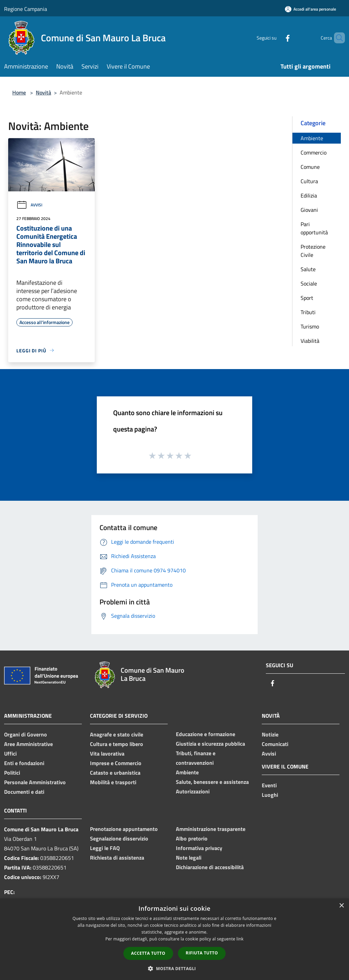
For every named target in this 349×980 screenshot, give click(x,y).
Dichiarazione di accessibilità (210, 867)
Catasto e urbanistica (115, 773)
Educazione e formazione (206, 734)
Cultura (309, 181)
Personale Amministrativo (35, 782)
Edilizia (309, 195)
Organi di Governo (26, 734)
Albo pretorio (192, 838)
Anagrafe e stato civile (117, 734)
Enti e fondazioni (24, 763)
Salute (308, 269)
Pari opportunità (314, 228)
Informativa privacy (199, 848)
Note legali (189, 858)
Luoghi (270, 795)
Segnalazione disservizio (119, 838)
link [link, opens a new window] (240, 939)
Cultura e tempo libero (117, 744)
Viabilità (310, 341)
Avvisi (29, 205)
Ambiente (312, 138)
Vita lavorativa (107, 754)
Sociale (309, 283)
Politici (12, 773)
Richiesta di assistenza (117, 858)
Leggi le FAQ (105, 848)
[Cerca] (337, 38)
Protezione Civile (313, 251)
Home (19, 92)
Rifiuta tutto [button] (202, 953)
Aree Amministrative (28, 744)
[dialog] (174, 939)
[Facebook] (276, 38)
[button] (174, 968)
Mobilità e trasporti (113, 782)
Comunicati (275, 744)
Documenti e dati (24, 792)
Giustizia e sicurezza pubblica (210, 744)
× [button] (341, 906)
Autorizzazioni (193, 791)
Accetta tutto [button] (148, 953)
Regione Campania (26, 9)
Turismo (310, 326)
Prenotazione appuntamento (124, 829)
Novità (43, 92)
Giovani (309, 210)
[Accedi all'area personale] (310, 9)
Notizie (270, 734)
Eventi (269, 785)
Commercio (314, 152)
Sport (307, 298)
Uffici (10, 754)
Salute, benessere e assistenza (212, 782)
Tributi (308, 312)
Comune (310, 167)
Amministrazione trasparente (211, 829)
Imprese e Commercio (116, 763)
